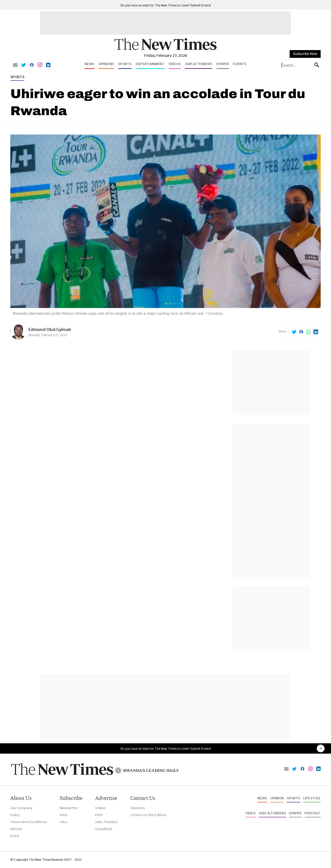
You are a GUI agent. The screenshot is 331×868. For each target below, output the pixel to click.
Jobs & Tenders (199, 64)
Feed (15, 836)
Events (240, 64)
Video (250, 813)
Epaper (223, 64)
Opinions (106, 64)
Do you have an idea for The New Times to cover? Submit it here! (166, 5)
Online (100, 808)
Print (64, 815)
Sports (125, 64)
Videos (175, 64)
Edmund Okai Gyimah (50, 329)
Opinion (277, 798)
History (16, 829)
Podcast (313, 813)
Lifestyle (312, 798)
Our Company (21, 808)
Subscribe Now (305, 54)
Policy (15, 815)
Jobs (64, 822)
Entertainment (150, 64)
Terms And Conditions (29, 822)
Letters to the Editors (148, 815)
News (89, 64)
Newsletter (69, 808)
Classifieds (104, 829)
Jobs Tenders (106, 822)
